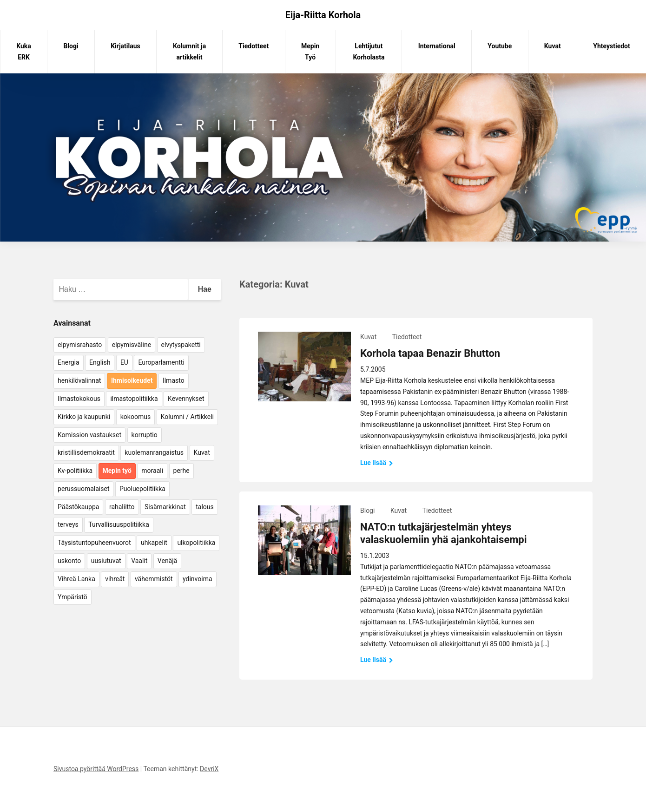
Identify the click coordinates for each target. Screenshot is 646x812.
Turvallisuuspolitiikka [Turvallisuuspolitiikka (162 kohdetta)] (119, 524)
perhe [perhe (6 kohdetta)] (181, 471)
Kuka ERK (24, 52)
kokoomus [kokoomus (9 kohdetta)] (135, 417)
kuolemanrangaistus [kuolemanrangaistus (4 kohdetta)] (154, 452)
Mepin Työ (310, 52)
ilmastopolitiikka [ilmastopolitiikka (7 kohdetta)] (134, 399)
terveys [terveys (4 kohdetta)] (68, 524)
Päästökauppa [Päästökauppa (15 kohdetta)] (78, 507)
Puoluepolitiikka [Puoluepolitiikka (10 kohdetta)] (142, 489)
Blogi (71, 46)
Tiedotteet (254, 46)
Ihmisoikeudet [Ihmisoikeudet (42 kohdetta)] (132, 380)
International (437, 46)
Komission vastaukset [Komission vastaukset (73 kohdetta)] (89, 435)
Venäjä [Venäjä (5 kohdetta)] (167, 561)
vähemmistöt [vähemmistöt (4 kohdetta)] (154, 579)
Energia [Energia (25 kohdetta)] (69, 362)
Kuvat (553, 46)
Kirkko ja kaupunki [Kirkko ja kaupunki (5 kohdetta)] (84, 417)
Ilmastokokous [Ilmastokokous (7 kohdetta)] (79, 399)
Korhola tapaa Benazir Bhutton (430, 353)
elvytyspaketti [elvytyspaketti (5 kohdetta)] (181, 345)
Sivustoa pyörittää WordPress (96, 769)
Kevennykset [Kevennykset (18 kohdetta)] (186, 399)
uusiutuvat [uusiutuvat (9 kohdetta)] (106, 561)
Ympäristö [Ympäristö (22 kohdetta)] (73, 597)
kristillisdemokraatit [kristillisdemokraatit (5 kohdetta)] (86, 452)
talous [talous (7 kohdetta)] (205, 507)
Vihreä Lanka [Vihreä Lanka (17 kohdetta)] (76, 579)
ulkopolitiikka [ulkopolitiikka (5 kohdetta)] (196, 543)
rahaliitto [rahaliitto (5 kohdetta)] (122, 507)
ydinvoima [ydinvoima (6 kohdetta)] (198, 579)
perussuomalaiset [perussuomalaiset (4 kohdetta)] (83, 489)
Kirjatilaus (125, 46)
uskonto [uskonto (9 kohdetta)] (69, 561)
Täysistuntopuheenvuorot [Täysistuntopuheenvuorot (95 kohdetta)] (94, 543)
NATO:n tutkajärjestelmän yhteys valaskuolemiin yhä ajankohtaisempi (444, 533)
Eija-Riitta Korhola (323, 15)
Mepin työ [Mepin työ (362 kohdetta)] (117, 471)
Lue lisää (377, 463)
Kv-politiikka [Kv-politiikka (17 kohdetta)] (75, 471)
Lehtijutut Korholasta (369, 52)
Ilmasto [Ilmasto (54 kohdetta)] (174, 380)
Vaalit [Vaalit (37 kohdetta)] (139, 561)
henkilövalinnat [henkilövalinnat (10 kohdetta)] (79, 380)
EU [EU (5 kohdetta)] (124, 362)
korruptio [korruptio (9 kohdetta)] (145, 435)
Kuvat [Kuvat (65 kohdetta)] (202, 452)
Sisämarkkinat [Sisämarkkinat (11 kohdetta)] (165, 507)
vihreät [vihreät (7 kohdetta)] (115, 579)
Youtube (500, 46)
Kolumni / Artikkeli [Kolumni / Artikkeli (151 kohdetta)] (187, 417)
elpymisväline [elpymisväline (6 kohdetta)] (132, 345)
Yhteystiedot (611, 46)
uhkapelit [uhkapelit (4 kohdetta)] (154, 543)
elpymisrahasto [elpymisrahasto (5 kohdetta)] (80, 345)
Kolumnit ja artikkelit (189, 52)
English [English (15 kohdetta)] (100, 362)
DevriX (209, 769)
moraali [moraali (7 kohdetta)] (152, 471)
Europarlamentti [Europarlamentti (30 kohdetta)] (161, 362)
